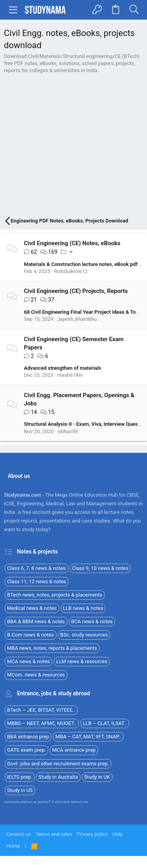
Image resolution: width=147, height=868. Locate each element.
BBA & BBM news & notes (36, 621)
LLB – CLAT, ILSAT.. (105, 723)
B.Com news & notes (31, 635)
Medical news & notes (32, 608)
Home (13, 846)
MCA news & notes (28, 661)
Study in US (20, 790)
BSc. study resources (84, 635)
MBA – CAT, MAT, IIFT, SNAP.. (88, 737)
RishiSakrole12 (71, 271)
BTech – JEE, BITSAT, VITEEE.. (41, 710)
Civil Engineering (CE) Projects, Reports (76, 291)
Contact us (19, 834)
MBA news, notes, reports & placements (52, 648)
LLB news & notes (83, 608)
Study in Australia (58, 777)
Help (118, 834)
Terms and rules (54, 834)
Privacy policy (92, 834)
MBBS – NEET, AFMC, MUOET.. (42, 723)
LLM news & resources (82, 661)
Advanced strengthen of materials (63, 368)
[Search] (134, 10)
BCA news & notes (92, 621)
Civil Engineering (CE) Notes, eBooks (72, 243)
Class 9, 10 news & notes (100, 568)
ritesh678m (70, 375)
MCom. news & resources (36, 675)
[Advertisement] (73, 146)
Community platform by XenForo (46, 802)
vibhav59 (68, 431)
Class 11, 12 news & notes (37, 581)
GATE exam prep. (26, 750)
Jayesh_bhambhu (77, 319)
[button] (13, 10)
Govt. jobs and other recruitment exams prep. (58, 764)
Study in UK (97, 777)
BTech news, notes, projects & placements (55, 595)
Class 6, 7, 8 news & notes (36, 568)
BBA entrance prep (28, 737)
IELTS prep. (20, 777)
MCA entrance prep (74, 750)
